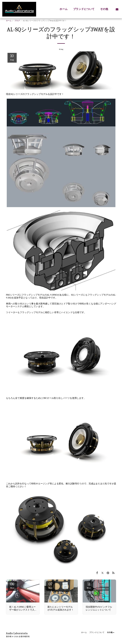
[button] (117, 9)
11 (89, 586)
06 (12, 586)
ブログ (17, 21)
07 (51, 586)
